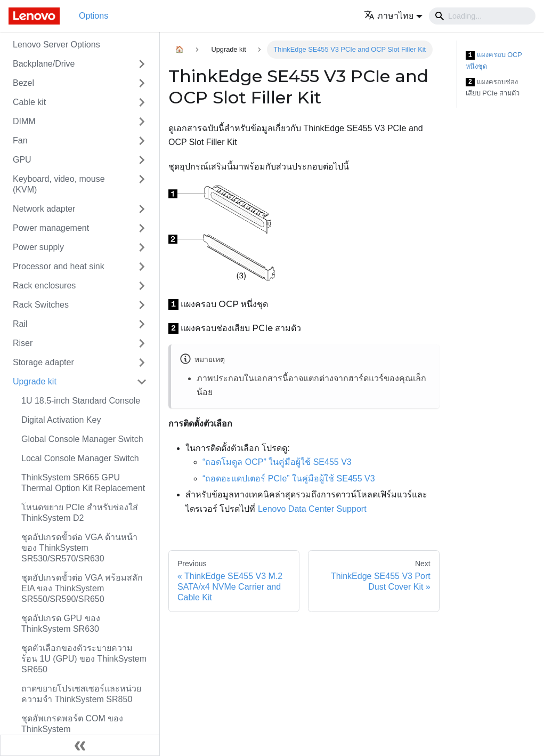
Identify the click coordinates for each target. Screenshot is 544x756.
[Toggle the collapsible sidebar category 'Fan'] (142, 141)
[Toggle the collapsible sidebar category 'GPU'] (142, 160)
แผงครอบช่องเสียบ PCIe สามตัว (493, 88)
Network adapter (44, 209)
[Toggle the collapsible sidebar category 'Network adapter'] (142, 209)
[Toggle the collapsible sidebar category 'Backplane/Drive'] (142, 64)
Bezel (23, 83)
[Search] (482, 16)
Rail (20, 324)
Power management (51, 228)
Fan (20, 140)
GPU (22, 160)
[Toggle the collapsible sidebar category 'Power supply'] (142, 247)
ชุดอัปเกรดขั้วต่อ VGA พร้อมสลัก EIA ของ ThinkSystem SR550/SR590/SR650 (82, 588)
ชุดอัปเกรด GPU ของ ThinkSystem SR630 (61, 624)
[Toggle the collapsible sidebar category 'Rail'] (142, 324)
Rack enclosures (44, 285)
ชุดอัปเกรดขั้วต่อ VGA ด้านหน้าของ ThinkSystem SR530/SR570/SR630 (79, 548)
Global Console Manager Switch (82, 439)
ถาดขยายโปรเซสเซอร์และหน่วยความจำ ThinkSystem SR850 (81, 694)
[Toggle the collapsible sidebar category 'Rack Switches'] (142, 305)
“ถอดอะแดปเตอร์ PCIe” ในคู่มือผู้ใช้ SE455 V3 (289, 478)
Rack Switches (41, 305)
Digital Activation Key (61, 420)
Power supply (38, 247)
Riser (23, 343)
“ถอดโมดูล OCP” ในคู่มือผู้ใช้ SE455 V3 (277, 462)
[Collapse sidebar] (80, 745)
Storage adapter (43, 362)
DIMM (24, 121)
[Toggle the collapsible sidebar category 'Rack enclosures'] (142, 286)
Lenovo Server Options (56, 45)
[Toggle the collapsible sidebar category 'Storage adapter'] (142, 363)
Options (94, 16)
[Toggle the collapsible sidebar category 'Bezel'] (142, 83)
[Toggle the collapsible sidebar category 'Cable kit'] (142, 102)
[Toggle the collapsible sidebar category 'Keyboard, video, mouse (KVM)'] (142, 184)
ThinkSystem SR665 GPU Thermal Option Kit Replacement (83, 483)
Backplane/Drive (44, 64)
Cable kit (29, 102)
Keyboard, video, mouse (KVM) (59, 184)
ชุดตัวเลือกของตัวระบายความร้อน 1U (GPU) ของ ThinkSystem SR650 (84, 659)
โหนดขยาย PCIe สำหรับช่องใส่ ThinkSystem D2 (80, 513)
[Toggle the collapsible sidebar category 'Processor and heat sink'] (142, 267)
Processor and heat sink (59, 266)
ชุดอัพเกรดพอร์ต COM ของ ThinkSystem (72, 724)
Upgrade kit (35, 381)
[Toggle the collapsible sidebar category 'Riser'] (142, 343)
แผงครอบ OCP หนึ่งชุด (494, 61)
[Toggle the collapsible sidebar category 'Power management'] (142, 228)
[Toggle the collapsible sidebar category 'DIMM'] (142, 122)
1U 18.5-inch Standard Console (81, 401)
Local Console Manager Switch (80, 458)
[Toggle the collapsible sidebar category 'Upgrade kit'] (142, 382)
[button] (393, 16)
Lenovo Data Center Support (312, 509)
